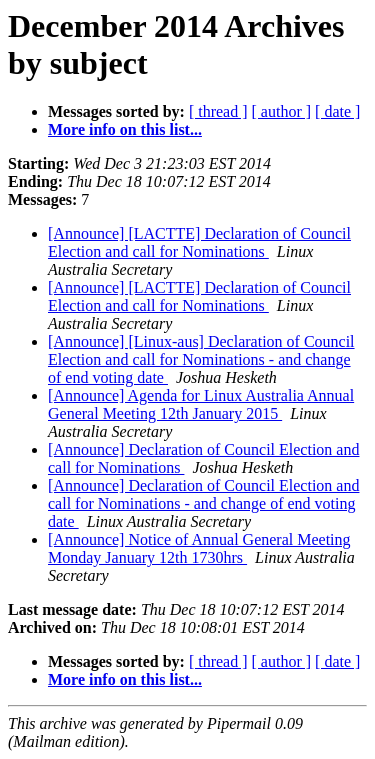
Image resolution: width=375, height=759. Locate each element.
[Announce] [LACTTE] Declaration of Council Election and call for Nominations (199, 242)
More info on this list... (125, 129)
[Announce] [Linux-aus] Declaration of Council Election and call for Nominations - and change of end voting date (201, 359)
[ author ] (282, 111)
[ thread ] (218, 111)
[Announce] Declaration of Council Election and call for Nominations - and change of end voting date (203, 503)
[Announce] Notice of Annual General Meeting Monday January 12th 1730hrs (199, 548)
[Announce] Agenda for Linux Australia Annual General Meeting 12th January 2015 (201, 404)
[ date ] (337, 111)
